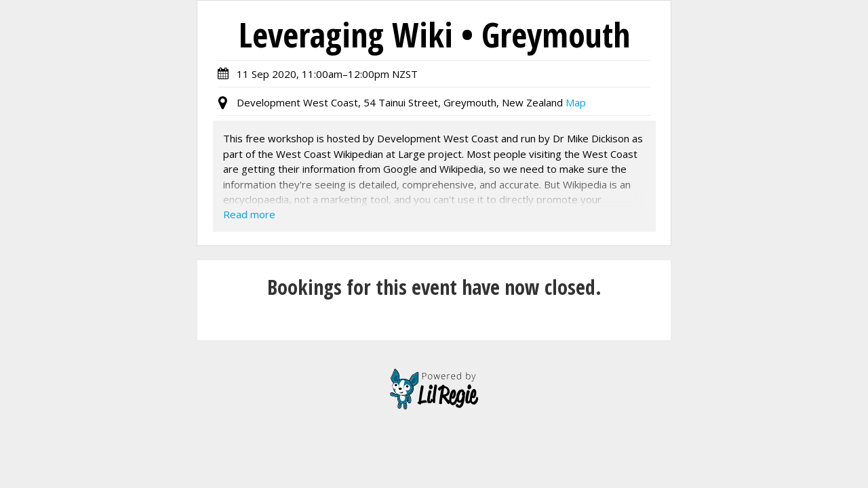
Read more (249, 214)
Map (576, 102)
